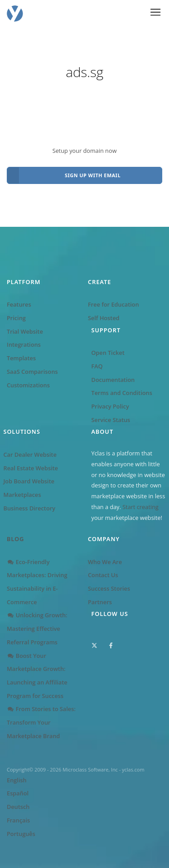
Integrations (24, 344)
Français (18, 820)
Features (19, 304)
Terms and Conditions (122, 393)
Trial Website (25, 331)
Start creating (141, 507)
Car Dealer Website (30, 455)
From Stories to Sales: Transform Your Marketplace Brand (41, 722)
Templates (21, 358)
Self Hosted (104, 318)
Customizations (28, 385)
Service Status (111, 420)
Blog (16, 539)
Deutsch (18, 807)
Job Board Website (29, 481)
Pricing (16, 318)
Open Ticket (108, 353)
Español (18, 793)
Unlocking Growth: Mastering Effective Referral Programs (37, 628)
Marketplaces (22, 495)
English (17, 780)
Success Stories (109, 588)
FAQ (97, 366)
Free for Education (113, 304)
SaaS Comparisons (32, 372)
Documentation (113, 380)
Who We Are (105, 562)
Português (21, 834)
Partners (100, 602)
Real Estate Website (31, 468)
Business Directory (30, 508)
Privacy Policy (110, 406)
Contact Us (103, 575)
